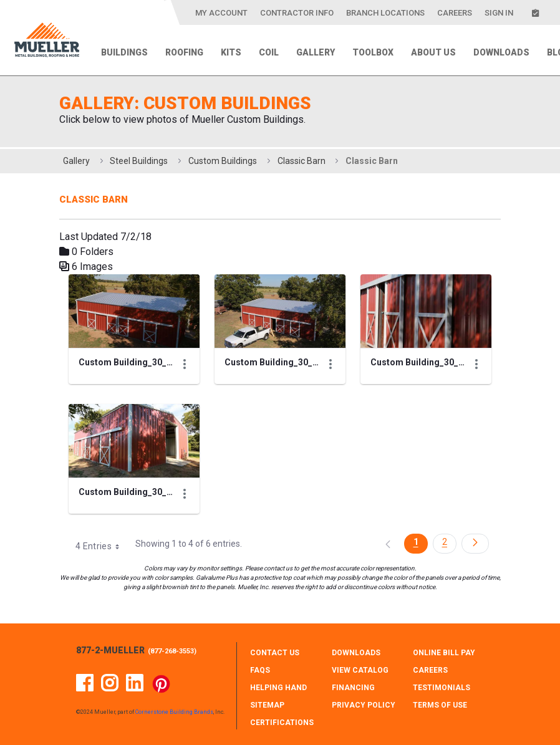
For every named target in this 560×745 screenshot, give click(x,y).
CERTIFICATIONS (282, 723)
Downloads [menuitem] (501, 52)
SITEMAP (267, 705)
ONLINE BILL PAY (444, 653)
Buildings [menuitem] (124, 52)
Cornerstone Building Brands (174, 712)
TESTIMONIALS (442, 688)
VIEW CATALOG (360, 670)
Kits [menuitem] (231, 52)
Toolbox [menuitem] (373, 52)
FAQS (260, 670)
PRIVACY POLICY (364, 705)
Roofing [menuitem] (184, 52)
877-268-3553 (172, 651)
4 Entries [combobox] (102, 546)
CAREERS (430, 670)
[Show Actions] (185, 364)
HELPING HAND (278, 688)
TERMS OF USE (440, 705)
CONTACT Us (275, 653)
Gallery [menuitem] (316, 52)
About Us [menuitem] (433, 52)
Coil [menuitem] (269, 52)
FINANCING (353, 688)
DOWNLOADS (356, 653)
